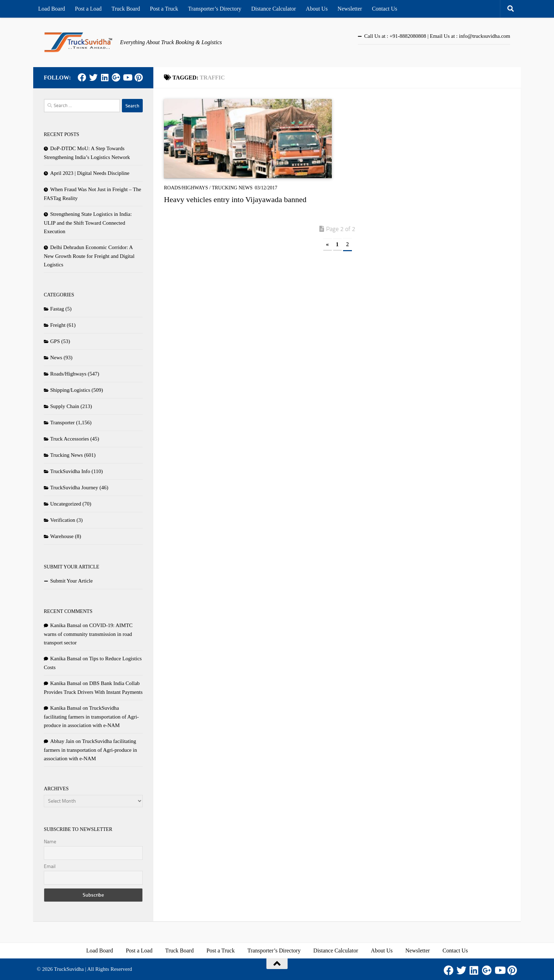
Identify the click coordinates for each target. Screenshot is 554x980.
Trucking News (232, 188)
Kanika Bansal (66, 625)
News (56, 358)
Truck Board (126, 9)
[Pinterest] (138, 77)
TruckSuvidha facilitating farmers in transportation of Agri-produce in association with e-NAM (91, 717)
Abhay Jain (62, 741)
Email (50, 866)
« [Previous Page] (328, 244)
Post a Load (88, 9)
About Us (317, 9)
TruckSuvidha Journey (74, 488)
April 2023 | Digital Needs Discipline (90, 173)
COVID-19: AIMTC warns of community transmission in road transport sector (88, 634)
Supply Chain (65, 406)
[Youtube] (127, 77)
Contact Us (385, 9)
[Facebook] (82, 77)
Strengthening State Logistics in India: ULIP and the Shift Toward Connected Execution (88, 223)
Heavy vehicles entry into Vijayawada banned (235, 199)
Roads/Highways (186, 188)
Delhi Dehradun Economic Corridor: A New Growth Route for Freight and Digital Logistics (89, 256)
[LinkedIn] (105, 77)
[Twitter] (93, 77)
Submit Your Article (71, 581)
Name (50, 842)
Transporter (62, 423)
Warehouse (62, 536)
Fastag (57, 309)
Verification (63, 520)
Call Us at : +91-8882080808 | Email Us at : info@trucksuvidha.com (437, 36)
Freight (58, 325)
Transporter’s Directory (215, 9)
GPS (55, 341)
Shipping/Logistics (70, 390)
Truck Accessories (70, 439)
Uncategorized (66, 504)
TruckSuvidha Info (70, 471)
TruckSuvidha (69, 969)
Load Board (52, 9)
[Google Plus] (116, 77)
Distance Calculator (274, 9)
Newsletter (350, 9)
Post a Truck (164, 9)
